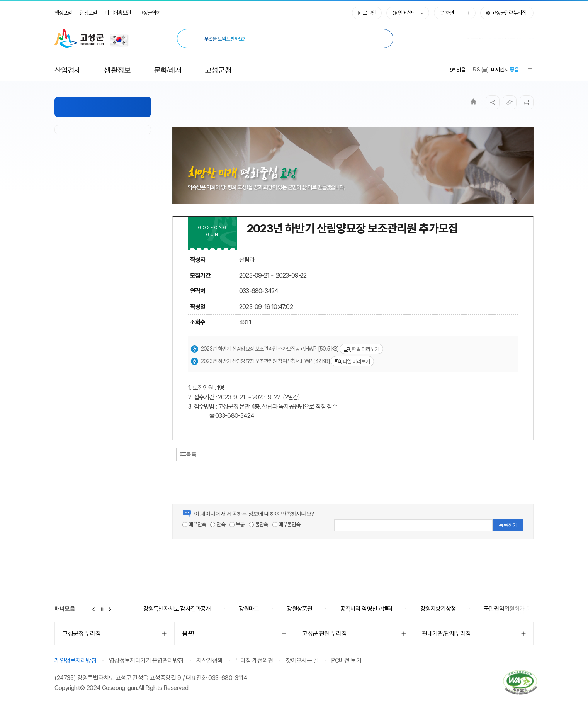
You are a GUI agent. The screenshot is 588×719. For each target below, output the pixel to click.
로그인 (369, 13)
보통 (237, 524)
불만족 (258, 524)
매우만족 (194, 524)
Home (473, 102)
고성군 (79, 39)
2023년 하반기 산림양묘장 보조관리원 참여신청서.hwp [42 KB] (260, 361)
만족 (218, 524)
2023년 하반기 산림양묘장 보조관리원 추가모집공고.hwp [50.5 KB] (265, 349)
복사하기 (510, 102)
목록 (189, 454)
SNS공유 (493, 102)
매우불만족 (286, 524)
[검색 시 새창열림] (381, 39)
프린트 (527, 102)
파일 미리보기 (361, 349)
